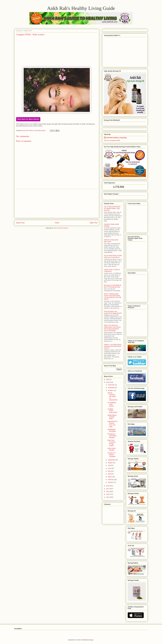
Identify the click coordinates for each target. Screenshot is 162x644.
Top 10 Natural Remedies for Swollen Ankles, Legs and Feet (112, 208)
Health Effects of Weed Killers (112, 417)
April (110, 474)
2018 (108, 486)
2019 (108, 382)
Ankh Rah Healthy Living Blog (116, 138)
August (110, 463)
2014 (108, 497)
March (110, 477)
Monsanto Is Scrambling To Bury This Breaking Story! (113, 286)
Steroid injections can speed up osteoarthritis (112, 396)
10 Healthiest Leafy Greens (112, 404)
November (111, 388)
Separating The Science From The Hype (112, 424)
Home (57, 223)
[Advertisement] (57, 203)
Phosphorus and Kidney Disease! (112, 436)
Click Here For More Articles (28, 119)
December (111, 385)
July (109, 465)
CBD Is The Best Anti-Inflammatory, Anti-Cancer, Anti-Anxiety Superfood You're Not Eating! (112, 328)
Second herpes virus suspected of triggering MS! (113, 312)
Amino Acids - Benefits (112, 449)
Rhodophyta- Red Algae (112, 430)
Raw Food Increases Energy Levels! (111, 443)
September (112, 460)
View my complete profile (112, 140)
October (111, 390)
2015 (108, 494)
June (110, 468)
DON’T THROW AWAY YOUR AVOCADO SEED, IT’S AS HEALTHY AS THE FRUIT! (113, 297)
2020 (108, 380)
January (111, 482)
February (111, 480)
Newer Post (20, 223)
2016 (108, 492)
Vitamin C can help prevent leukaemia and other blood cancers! (113, 346)
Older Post (94, 223)
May (109, 471)
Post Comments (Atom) (61, 228)
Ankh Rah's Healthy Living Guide (81, 8)
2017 (108, 489)
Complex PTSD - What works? (113, 411)
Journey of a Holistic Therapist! (112, 455)
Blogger (91, 640)
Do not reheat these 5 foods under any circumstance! (113, 256)
